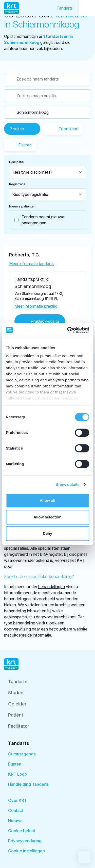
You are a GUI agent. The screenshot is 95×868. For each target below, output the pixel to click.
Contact (16, 810)
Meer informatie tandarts (31, 264)
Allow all (48, 500)
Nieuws (15, 821)
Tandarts (65, 8)
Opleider (17, 704)
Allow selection (48, 517)
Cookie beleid (22, 831)
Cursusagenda (22, 754)
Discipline (16, 162)
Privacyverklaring (25, 841)
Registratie (17, 184)
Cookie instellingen (26, 851)
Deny (48, 533)
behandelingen (52, 587)
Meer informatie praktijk (36, 306)
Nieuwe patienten (22, 206)
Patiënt (16, 715)
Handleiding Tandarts (28, 784)
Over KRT (17, 800)
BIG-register (51, 554)
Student (17, 693)
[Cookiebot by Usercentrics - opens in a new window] (68, 330)
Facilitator (19, 726)
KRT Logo (18, 774)
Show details (68, 484)
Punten (15, 764)
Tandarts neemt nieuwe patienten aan (37, 220)
